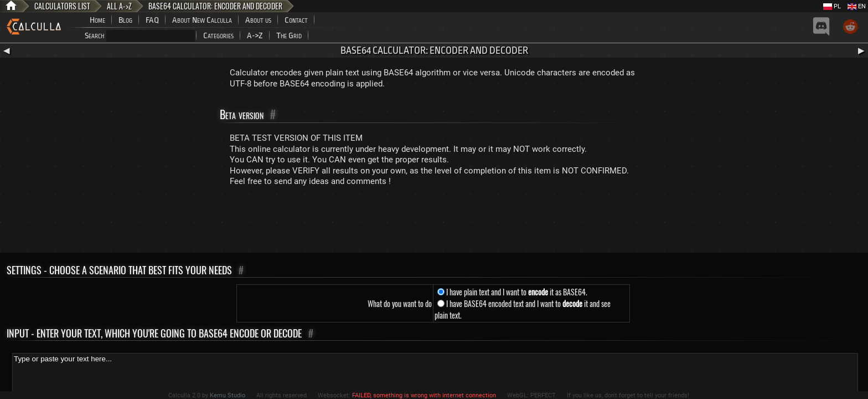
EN (857, 6)
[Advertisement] (434, 222)
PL (832, 6)
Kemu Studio (228, 395)
